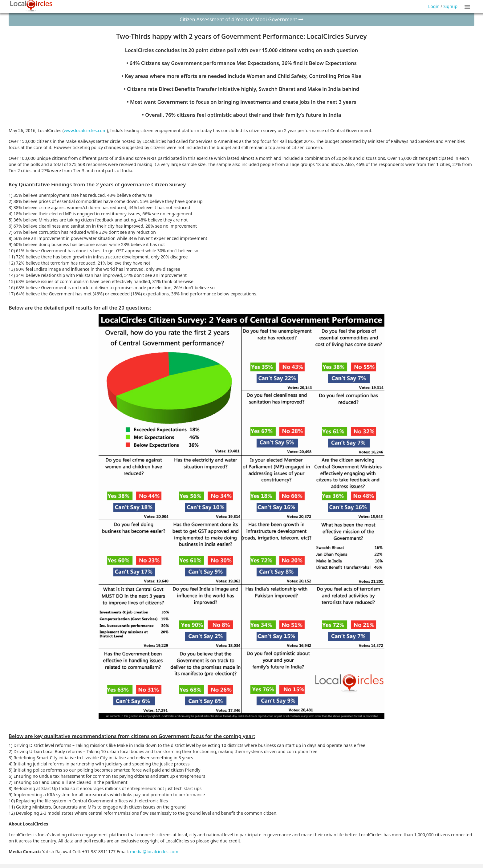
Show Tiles (468, 6)
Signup (450, 6)
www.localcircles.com (85, 130)
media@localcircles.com (154, 852)
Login (434, 6)
